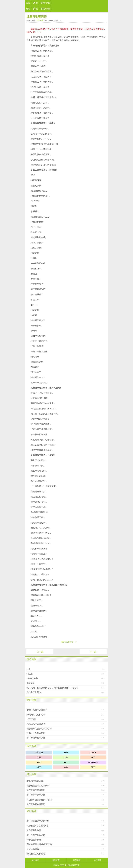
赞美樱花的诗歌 (34, 830)
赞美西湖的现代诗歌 (36, 715)
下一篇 (93, 652)
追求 (39, 762)
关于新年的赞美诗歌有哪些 (39, 729)
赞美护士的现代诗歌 (36, 733)
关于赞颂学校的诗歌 (36, 738)
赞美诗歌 (45, 3)
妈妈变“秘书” (33, 678)
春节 (93, 757)
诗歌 (35, 3)
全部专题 (39, 752)
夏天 (93, 767)
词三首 (30, 674)
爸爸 (66, 767)
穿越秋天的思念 (34, 692)
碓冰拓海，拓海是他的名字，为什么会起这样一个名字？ (53, 688)
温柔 (39, 767)
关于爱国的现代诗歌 (36, 835)
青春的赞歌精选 (34, 840)
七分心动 (31, 683)
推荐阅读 (77, 860)
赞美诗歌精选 (33, 849)
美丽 (39, 757)
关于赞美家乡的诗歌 (36, 804)
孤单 (66, 752)
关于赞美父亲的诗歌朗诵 (38, 786)
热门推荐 (32, 700)
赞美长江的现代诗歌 (36, 854)
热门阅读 (32, 811)
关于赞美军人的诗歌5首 (38, 826)
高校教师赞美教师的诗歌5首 (40, 800)
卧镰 (29, 669)
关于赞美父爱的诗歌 (36, 795)
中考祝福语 (93, 762)
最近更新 (32, 774)
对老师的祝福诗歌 (35, 781)
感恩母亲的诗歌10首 (36, 724)
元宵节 (93, 752)
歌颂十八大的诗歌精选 (37, 710)
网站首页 (35, 860)
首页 (28, 3)
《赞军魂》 (32, 719)
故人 (66, 762)
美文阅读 (68, 865)
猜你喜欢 (32, 659)
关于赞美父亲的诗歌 (36, 790)
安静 (66, 757)
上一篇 (40, 652)
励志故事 (40, 20)
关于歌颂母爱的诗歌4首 (38, 821)
